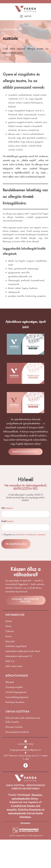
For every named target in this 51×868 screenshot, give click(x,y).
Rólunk (9, 621)
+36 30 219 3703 (26, 744)
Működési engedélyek (16, 646)
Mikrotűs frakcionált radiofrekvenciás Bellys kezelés (23, 720)
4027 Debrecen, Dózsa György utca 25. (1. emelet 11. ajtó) (26, 757)
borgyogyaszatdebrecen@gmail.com (26, 750)
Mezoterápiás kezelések (17, 732)
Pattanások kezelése (15, 702)
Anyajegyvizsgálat (14, 687)
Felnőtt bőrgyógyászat (16, 692)
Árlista (8, 626)
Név (7, 508)
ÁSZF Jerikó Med (14, 666)
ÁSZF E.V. (10, 661)
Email (7, 521)
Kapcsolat (10, 641)
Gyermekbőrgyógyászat (17, 697)
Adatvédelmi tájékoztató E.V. (19, 656)
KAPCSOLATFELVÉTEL (25, 452)
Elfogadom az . (24, 534)
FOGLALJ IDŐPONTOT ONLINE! (26, 600)
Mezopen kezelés (14, 727)
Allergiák (10, 682)
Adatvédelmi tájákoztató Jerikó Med (23, 651)
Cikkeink (10, 631)
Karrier (9, 636)
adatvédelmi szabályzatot (26, 534)
